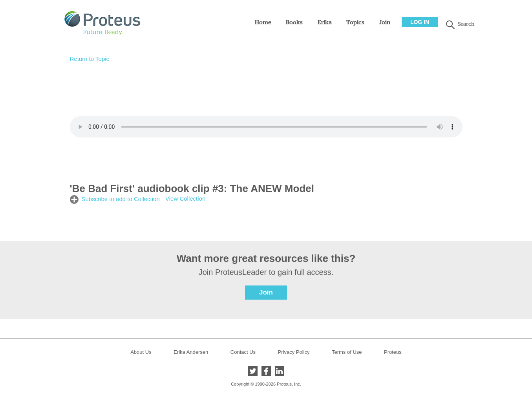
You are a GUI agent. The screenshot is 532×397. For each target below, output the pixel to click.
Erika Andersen (191, 352)
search (450, 25)
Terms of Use (347, 352)
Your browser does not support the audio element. (266, 127)
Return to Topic (90, 59)
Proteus (393, 352)
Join (385, 23)
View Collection (185, 198)
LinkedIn (280, 371)
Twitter (253, 371)
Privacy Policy (294, 352)
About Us (141, 352)
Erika (325, 23)
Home (263, 23)
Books (294, 23)
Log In (420, 22)
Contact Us (243, 352)
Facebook (266, 371)
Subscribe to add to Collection (121, 199)
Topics (355, 23)
